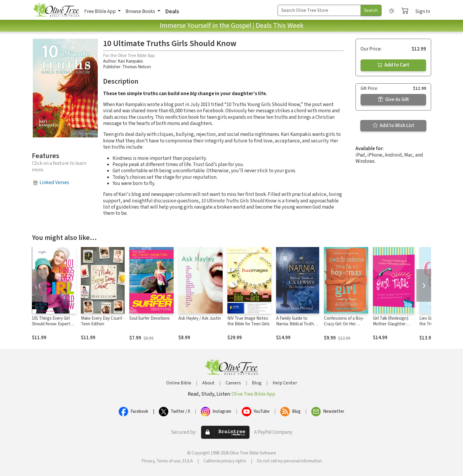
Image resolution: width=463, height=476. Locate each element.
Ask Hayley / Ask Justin (200, 318)
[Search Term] (319, 10)
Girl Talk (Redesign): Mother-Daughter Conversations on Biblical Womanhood (391, 327)
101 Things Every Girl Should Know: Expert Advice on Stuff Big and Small (53, 327)
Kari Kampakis (131, 61)
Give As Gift (393, 100)
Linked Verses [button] (54, 183)
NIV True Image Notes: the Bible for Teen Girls (248, 321)
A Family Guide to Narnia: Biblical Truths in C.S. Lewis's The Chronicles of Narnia (296, 327)
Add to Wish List (393, 126)
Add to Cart (393, 65)
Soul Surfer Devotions (150, 318)
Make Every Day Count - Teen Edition (103, 321)
